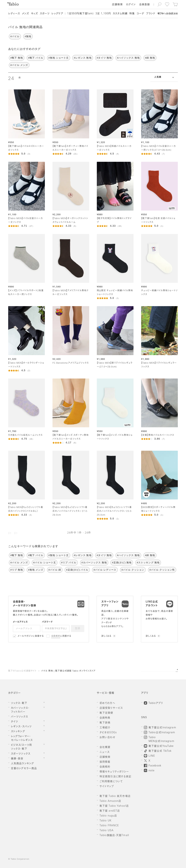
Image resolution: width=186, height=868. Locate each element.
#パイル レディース (105, 570)
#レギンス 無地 (83, 58)
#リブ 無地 (17, 570)
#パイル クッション (133, 570)
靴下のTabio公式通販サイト (22, 671)
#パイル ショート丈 (45, 562)
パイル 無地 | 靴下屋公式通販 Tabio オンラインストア (68, 671)
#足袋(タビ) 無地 (122, 562)
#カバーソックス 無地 (94, 562)
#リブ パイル (69, 562)
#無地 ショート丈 (59, 58)
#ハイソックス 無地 (128, 58)
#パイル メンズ (19, 65)
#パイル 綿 (55, 570)
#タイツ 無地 (104, 58)
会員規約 (56, 636)
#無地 (28, 36)
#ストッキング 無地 (148, 562)
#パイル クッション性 (162, 570)
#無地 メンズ (36, 570)
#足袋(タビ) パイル (77, 570)
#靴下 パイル (36, 58)
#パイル (15, 36)
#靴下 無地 (17, 58)
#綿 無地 (150, 58)
